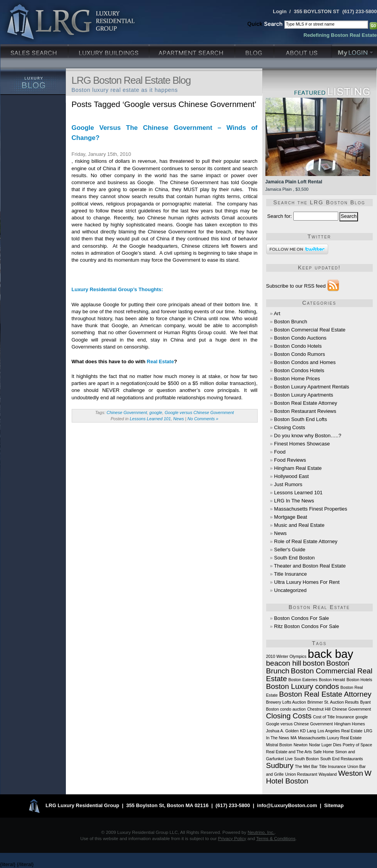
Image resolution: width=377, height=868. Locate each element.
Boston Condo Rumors (300, 354)
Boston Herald (332, 680)
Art (277, 313)
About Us (303, 50)
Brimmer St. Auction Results (333, 702)
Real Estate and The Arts (289, 752)
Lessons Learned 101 (150, 419)
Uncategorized (290, 590)
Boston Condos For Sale (301, 618)
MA (294, 738)
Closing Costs (289, 427)
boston (314, 663)
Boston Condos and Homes (305, 362)
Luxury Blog (33, 82)
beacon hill (284, 663)
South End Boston (294, 558)
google (156, 412)
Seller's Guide (290, 550)
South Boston (306, 759)
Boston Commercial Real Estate (310, 330)
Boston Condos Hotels (299, 370)
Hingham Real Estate (298, 468)
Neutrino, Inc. (261, 832)
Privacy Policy (232, 838)
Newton (301, 745)
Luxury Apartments (193, 50)
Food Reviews (290, 460)
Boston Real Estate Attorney (306, 403)
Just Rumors (288, 484)
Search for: (280, 216)
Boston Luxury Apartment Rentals (312, 387)
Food (280, 452)
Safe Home (323, 752)
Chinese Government (127, 412)
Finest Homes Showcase (302, 444)
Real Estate (160, 362)
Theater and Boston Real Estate (310, 566)
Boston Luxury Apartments (303, 395)
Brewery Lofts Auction (286, 702)
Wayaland (328, 774)
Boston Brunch (290, 322)
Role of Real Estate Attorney (306, 541)
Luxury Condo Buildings (109, 50)
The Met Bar (306, 766)
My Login (355, 50)
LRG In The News (294, 501)
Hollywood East (291, 476)
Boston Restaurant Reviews (305, 411)
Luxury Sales (35, 50)
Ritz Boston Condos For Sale (306, 626)
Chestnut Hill (319, 709)
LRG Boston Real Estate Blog (131, 80)
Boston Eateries (303, 680)
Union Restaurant (301, 774)
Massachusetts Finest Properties (311, 509)
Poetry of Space (358, 745)
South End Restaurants (341, 759)
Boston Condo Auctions (300, 338)
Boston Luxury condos (303, 686)
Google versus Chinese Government (199, 412)
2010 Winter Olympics (286, 656)
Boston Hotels (359, 680)
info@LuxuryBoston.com (287, 806)
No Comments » (203, 419)
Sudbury (280, 765)
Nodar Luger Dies (325, 745)
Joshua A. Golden (282, 731)
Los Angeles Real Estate (340, 731)
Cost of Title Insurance (334, 717)
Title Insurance (290, 574)
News (179, 419)
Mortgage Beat (290, 517)
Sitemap (334, 806)
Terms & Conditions (276, 838)
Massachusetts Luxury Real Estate (330, 738)
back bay (330, 654)
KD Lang (308, 731)
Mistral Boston (279, 745)
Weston (351, 773)
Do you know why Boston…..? (307, 436)
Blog (255, 50)
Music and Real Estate (299, 525)
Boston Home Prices (297, 379)
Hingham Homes (350, 724)
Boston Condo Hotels (298, 346)
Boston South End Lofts (300, 419)
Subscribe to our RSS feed (296, 286)
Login (280, 11)
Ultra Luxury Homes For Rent (307, 582)
